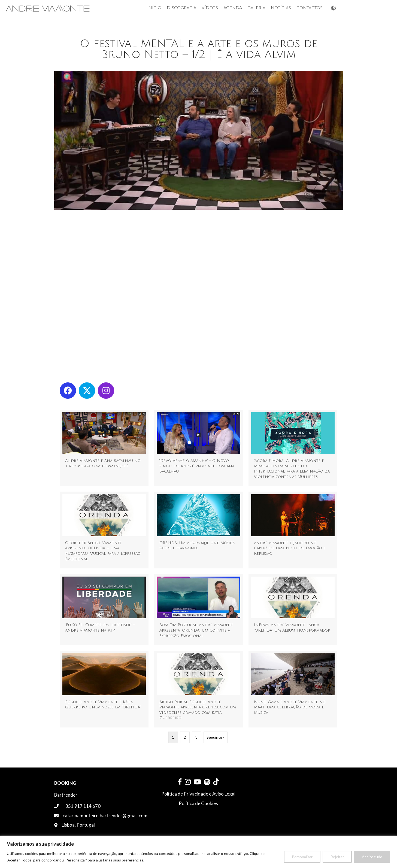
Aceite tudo (372, 857)
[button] (68, 391)
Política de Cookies (198, 803)
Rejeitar (337, 857)
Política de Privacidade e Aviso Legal (198, 794)
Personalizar (302, 857)
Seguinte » (216, 737)
